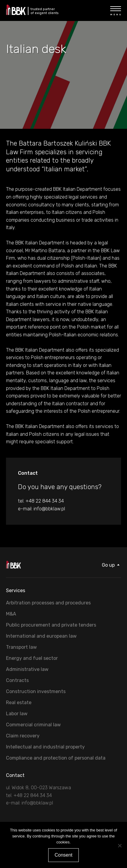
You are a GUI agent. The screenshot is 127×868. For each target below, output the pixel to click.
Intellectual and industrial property (45, 747)
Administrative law (27, 669)
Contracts (17, 680)
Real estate (19, 703)
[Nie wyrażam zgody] (120, 846)
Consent (63, 855)
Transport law (21, 647)
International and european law (41, 636)
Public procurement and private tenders (51, 625)
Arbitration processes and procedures (48, 603)
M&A (11, 614)
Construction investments (36, 691)
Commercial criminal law (33, 725)
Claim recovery (23, 736)
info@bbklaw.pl (49, 509)
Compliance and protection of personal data (56, 758)
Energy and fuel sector (32, 658)
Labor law (17, 714)
